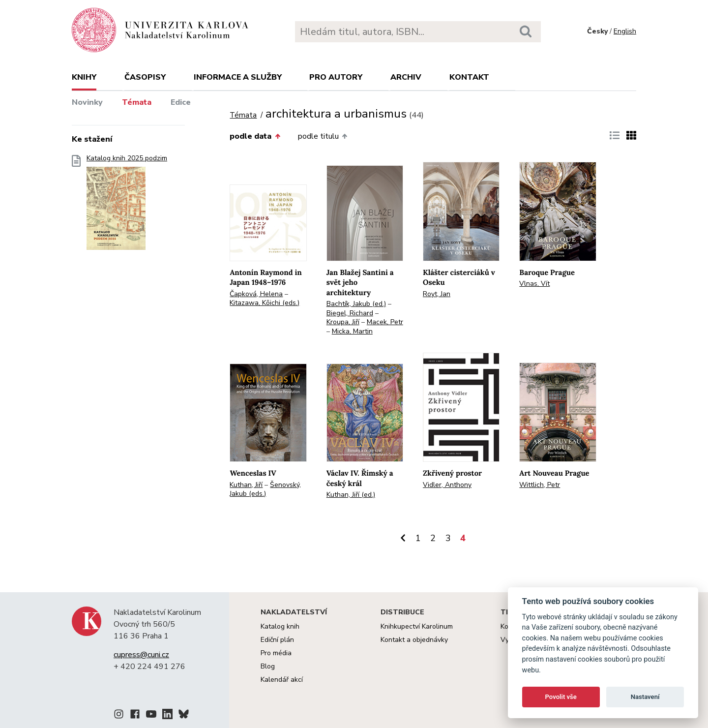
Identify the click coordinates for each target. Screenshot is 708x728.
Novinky (87, 102)
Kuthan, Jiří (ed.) (351, 495)
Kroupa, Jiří (343, 322)
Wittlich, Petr (540, 485)
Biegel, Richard (350, 313)
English (625, 31)
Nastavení (645, 697)
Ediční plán (277, 640)
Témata (137, 102)
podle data (255, 136)
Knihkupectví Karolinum (417, 626)
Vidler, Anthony (447, 485)
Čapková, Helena (256, 294)
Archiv (406, 77)
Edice (181, 102)
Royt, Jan (437, 294)
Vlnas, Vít (534, 284)
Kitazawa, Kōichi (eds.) (265, 303)
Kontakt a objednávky (414, 640)
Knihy (84, 77)
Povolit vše (561, 697)
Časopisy (145, 77)
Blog (268, 666)
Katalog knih (280, 626)
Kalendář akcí (282, 680)
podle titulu (323, 136)
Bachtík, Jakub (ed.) (356, 304)
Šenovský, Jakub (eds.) (265, 489)
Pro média (276, 653)
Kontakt (469, 77)
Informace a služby (238, 77)
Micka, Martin (352, 331)
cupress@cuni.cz (141, 655)
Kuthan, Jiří (246, 485)
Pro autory (336, 77)
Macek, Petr (385, 322)
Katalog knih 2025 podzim (127, 205)
